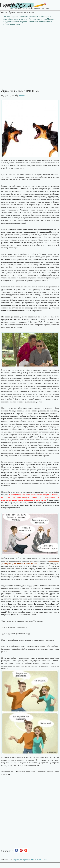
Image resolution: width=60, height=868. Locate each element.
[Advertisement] (30, 58)
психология (42, 859)
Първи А (8, 5)
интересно (25, 859)
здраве (16, 859)
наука (33, 859)
